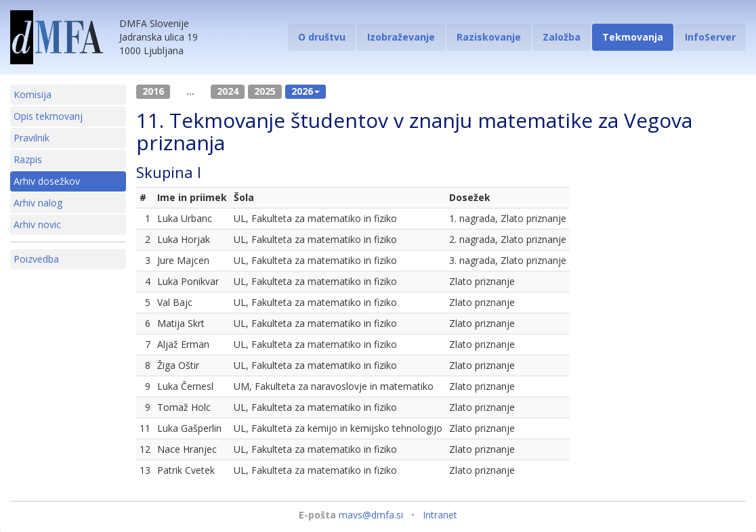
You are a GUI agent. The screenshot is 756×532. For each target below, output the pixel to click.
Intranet (440, 515)
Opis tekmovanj (48, 116)
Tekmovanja (633, 37)
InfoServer (710, 37)
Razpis (28, 159)
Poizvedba (36, 259)
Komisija (33, 94)
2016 (153, 91)
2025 (265, 91)
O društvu (322, 37)
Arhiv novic (37, 224)
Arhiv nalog (38, 203)
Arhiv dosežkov (47, 181)
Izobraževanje (401, 37)
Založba (562, 37)
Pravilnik (31, 138)
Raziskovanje (489, 37)
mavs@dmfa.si (371, 515)
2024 (228, 91)
